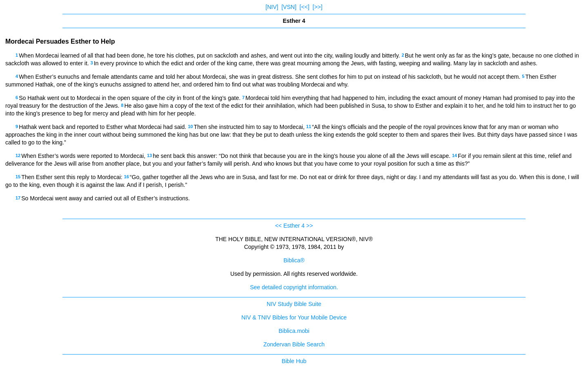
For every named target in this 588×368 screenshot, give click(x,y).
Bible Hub (294, 361)
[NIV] (272, 7)
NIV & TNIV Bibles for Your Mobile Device (294, 317)
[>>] (318, 7)
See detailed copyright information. (294, 287)
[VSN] (289, 7)
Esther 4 (294, 226)
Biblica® (294, 260)
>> (310, 226)
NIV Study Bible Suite (294, 304)
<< (278, 226)
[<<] (305, 7)
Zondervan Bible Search (294, 344)
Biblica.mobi (294, 331)
